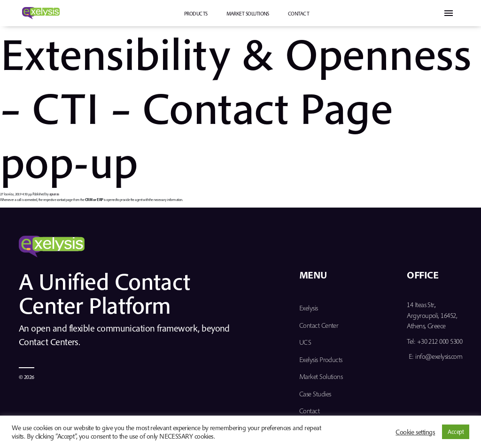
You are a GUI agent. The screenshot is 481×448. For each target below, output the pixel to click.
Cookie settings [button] (415, 432)
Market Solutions (248, 14)
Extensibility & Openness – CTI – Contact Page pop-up (236, 107)
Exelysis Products (321, 359)
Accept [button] (456, 432)
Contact (299, 14)
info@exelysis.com (439, 356)
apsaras (54, 194)
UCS (305, 342)
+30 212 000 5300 (440, 341)
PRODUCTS (196, 14)
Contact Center (319, 325)
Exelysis (309, 308)
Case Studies (315, 394)
